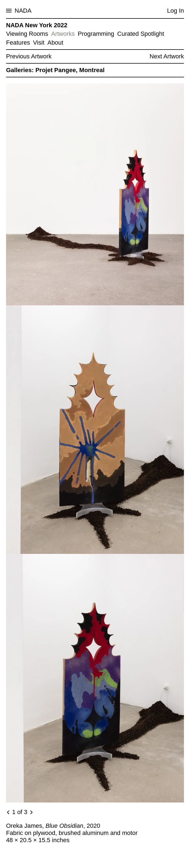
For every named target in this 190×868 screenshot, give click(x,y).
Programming (96, 34)
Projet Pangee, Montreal (70, 70)
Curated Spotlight (141, 34)
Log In (176, 11)
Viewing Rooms (27, 34)
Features (18, 43)
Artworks (63, 34)
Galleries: (20, 70)
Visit (39, 43)
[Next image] (31, 812)
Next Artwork (167, 56)
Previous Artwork (29, 56)
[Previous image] (9, 812)
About (55, 43)
